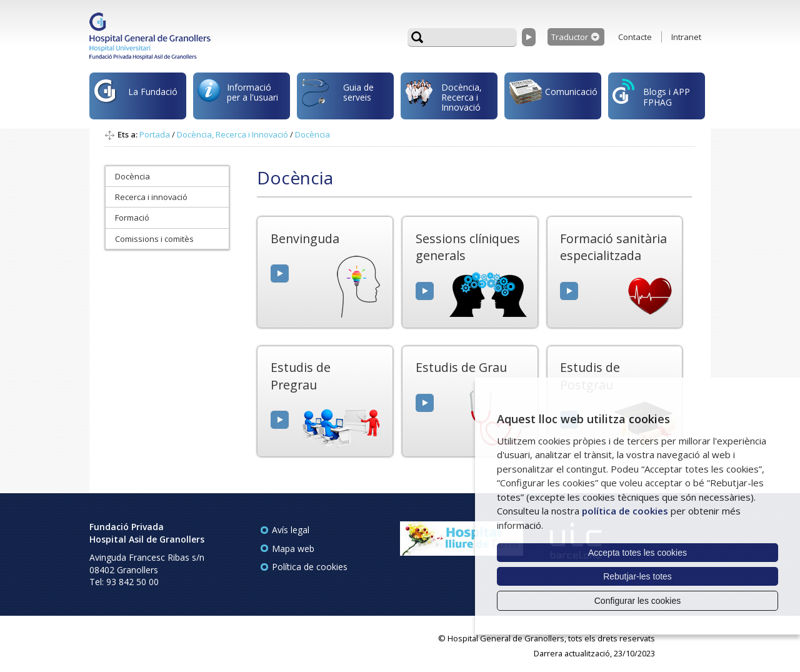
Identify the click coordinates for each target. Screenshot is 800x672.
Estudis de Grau (461, 367)
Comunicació (553, 93)
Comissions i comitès (154, 239)
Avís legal (291, 530)
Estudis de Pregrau (301, 376)
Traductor (570, 37)
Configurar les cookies (638, 601)
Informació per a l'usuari (238, 94)
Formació (132, 218)
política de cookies (625, 511)
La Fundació (136, 98)
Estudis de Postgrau (590, 376)
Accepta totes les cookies (637, 553)
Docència (312, 134)
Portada (155, 134)
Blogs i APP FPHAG (651, 93)
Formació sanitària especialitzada (613, 247)
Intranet (686, 37)
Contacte (635, 37)
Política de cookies (310, 567)
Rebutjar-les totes (637, 576)
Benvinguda (305, 238)
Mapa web (293, 549)
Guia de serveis (337, 99)
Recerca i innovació (151, 197)
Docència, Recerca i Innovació (443, 96)
